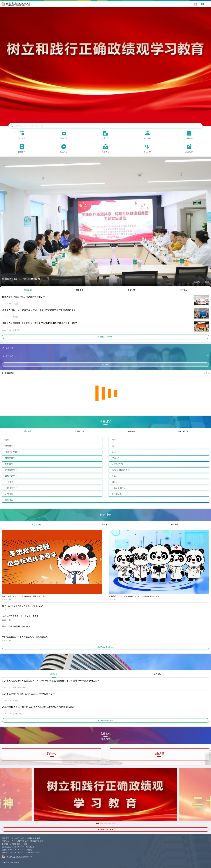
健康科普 (105, 515)
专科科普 (175, 525)
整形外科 (9, 500)
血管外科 (9, 494)
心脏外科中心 (11, 488)
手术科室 (28, 431)
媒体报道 (131, 290)
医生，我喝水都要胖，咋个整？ (16, 626)
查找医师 (105, 365)
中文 (195, 4)
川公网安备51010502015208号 (17, 856)
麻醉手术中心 (11, 476)
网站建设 (6, 862)
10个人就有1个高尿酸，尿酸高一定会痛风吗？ (23, 606)
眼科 (114, 446)
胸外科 (115, 482)
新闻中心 (52, 754)
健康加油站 (36, 525)
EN (202, 4)
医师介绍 (9, 373)
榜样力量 (159, 754)
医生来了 (105, 525)
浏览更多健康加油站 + (105, 647)
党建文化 (105, 735)
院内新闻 (28, 290)
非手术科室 (80, 431)
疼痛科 (115, 476)
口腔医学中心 (118, 464)
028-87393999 (17, 847)
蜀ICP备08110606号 (20, 844)
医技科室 (131, 431)
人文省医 (183, 290)
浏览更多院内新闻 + (105, 337)
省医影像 (80, 290)
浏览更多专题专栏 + (105, 830)
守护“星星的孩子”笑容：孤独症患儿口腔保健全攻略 (25, 637)
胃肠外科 (9, 464)
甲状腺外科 (117, 494)
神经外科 (116, 458)
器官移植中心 (11, 470)
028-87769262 (17, 852)
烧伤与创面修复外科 (121, 470)
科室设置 (105, 422)
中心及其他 (183, 431)
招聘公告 (157, 674)
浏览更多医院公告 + (105, 720)
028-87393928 (17, 850)
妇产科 (115, 440)
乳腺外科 (9, 446)
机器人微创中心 (119, 488)
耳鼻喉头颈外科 (12, 452)
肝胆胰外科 (10, 458)
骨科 (7, 440)
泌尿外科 (116, 452)
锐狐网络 (15, 862)
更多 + (206, 373)
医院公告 (54, 674)
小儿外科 (9, 482)
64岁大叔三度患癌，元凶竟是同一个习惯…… (22, 616)
